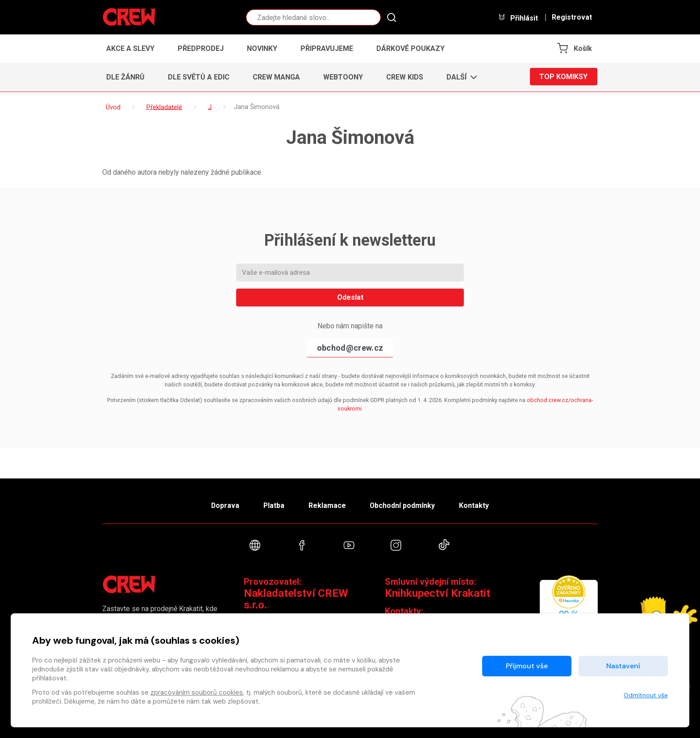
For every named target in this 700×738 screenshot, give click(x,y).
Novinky (262, 48)
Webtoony (343, 77)
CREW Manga (276, 77)
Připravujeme (327, 48)
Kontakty (476, 505)
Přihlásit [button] (518, 18)
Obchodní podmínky (403, 505)
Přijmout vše (527, 666)
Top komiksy (563, 77)
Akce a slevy (130, 48)
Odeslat (350, 297)
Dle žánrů (125, 77)
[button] (459, 77)
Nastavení (623, 666)
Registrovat (572, 17)
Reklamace (327, 505)
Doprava (224, 505)
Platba (273, 505)
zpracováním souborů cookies (197, 692)
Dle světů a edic (199, 77)
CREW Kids (405, 77)
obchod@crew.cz (350, 348)
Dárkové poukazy (410, 48)
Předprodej (201, 48)
